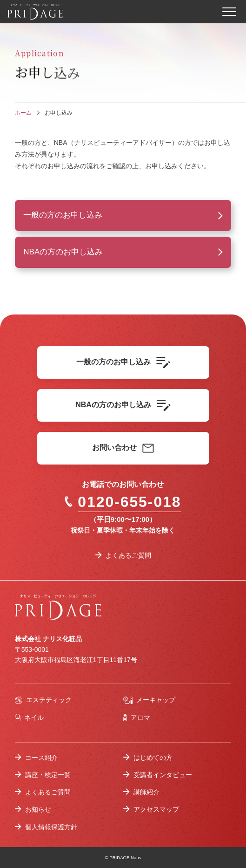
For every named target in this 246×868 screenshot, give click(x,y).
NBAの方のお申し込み (63, 252)
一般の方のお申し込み (63, 215)
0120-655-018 (123, 502)
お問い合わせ (123, 448)
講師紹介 (146, 792)
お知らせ (38, 809)
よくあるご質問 (128, 555)
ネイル (29, 718)
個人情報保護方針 (51, 827)
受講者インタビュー (163, 775)
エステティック (43, 700)
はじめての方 (153, 758)
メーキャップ (149, 700)
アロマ (137, 718)
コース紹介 (41, 758)
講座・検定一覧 (48, 775)
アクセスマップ (156, 809)
